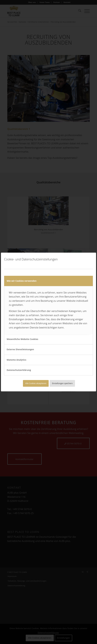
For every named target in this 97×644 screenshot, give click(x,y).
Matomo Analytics (17, 360)
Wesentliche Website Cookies (22, 339)
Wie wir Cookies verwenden (22, 281)
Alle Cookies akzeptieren (36, 383)
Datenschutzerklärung (19, 370)
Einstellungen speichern (62, 383)
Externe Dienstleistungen (20, 349)
